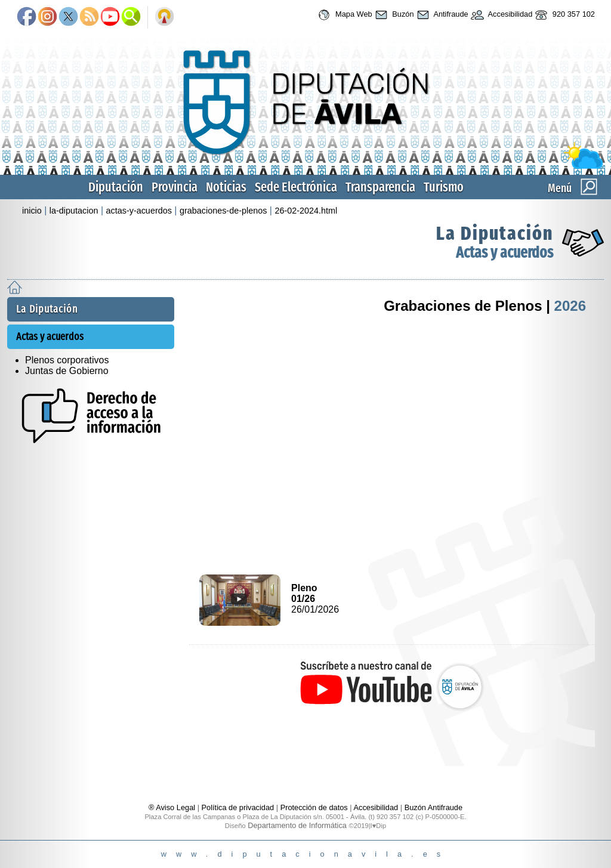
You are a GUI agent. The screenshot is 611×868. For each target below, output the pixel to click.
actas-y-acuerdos (139, 211)
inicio (32, 211)
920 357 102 (564, 15)
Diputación (116, 187)
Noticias (226, 187)
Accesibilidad (501, 15)
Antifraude (441, 15)
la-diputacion (74, 211)
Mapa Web (343, 15)
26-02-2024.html (306, 211)
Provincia (175, 187)
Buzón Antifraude (433, 807)
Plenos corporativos (67, 360)
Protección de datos (314, 807)
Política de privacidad (238, 807)
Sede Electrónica (296, 187)
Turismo (444, 187)
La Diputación (495, 233)
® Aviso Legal (173, 807)
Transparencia (380, 187)
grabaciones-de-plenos (223, 211)
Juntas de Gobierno (67, 371)
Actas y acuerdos (504, 253)
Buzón (393, 15)
